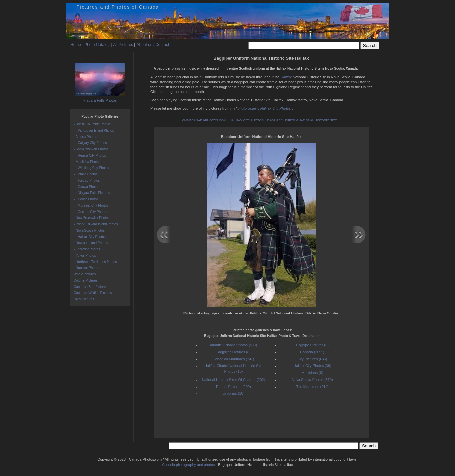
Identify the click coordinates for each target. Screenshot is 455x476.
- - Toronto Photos (87, 180)
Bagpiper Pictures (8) (233, 352)
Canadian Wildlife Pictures (93, 293)
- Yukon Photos (85, 255)
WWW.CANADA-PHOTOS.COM (204, 120)
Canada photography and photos (188, 465)
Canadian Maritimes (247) (234, 359)
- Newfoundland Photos (91, 243)
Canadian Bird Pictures (90, 287)
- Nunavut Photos (86, 268)
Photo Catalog (97, 45)
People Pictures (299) (233, 387)
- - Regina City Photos (90, 155)
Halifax (286, 77)
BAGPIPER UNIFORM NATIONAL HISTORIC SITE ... (304, 120)
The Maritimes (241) (312, 387)
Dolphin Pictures (86, 280)
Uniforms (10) (234, 393)
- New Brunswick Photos (91, 218)
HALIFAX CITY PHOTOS (247, 120)
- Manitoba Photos (87, 162)
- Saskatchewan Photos (91, 149)
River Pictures (84, 299)
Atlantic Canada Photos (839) (233, 345)
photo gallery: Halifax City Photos (264, 108)
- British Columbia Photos (92, 124)
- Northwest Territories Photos (95, 262)
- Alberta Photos (85, 137)
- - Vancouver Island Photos (94, 130)
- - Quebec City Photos (90, 212)
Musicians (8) (312, 373)
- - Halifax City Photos (90, 237)
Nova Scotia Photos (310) (312, 380)
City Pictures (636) (312, 359)
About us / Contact (153, 45)
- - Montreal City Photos (91, 205)
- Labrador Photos (87, 249)
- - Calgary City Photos (90, 143)
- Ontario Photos (86, 174)
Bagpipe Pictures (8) (312, 345)
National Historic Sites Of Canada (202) (234, 380)
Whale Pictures (85, 274)
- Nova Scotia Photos (89, 230)
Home (76, 45)
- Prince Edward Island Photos (96, 224)
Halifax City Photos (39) (312, 366)
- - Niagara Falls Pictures (92, 193)
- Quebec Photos (86, 199)
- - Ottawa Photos (86, 187)
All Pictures (123, 45)
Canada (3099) (312, 352)
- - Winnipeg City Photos (91, 168)
